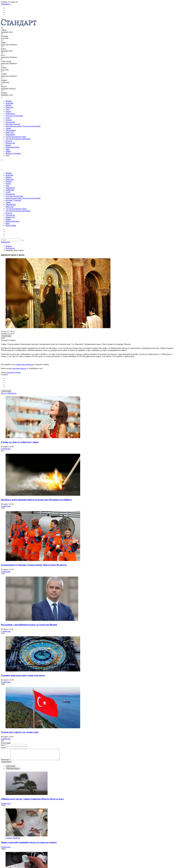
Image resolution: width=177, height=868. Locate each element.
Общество (10, 107)
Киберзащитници (12, 147)
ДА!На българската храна (16, 137)
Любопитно (10, 114)
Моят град (10, 132)
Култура (9, 141)
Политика (9, 103)
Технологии (10, 135)
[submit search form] (23, 240)
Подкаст (9, 120)
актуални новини (19, 368)
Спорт (8, 118)
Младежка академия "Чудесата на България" (23, 126)
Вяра (8, 149)
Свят (7, 109)
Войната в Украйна (13, 153)
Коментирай (6, 391)
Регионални (10, 122)
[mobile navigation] (2, 19)
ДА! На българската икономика (18, 139)
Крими (8, 145)
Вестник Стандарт (13, 124)
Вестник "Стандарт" (14, 200)
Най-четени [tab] (11, 768)
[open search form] (2, 98)
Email (3, 748)
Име (3, 745)
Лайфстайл (10, 190)
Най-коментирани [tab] (13, 771)
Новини (9, 101)
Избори (9, 105)
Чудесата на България (14, 116)
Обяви (8, 151)
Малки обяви (11, 225)
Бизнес (8, 111)
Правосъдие (10, 143)
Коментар (5, 762)
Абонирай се (6, 4)
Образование (11, 130)
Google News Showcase (24, 364)
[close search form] (2, 170)
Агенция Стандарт (14, 372)
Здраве (8, 128)
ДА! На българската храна (16, 209)
